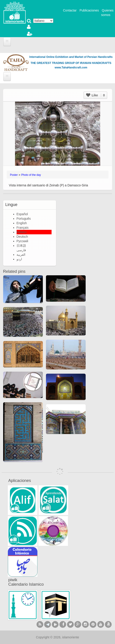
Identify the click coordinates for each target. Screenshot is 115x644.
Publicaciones (89, 10)
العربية (21, 255)
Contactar (70, 10)
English (22, 223)
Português (24, 219)
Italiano (22, 232)
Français (23, 228)
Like (95, 95)
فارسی (21, 250)
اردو (19, 259)
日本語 (21, 246)
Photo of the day (31, 175)
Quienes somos (107, 13)
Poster (14, 175)
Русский (22, 241)
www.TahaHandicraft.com (71, 68)
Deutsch (22, 237)
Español (22, 214)
